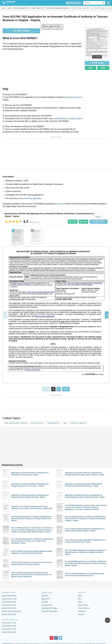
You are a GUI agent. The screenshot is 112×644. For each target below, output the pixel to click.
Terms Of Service (84, 608)
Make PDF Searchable (49, 611)
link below (59, 204)
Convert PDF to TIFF (9, 632)
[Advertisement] (43, 69)
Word (103, 68)
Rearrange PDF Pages (49, 608)
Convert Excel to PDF (9, 599)
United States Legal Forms (78, 423)
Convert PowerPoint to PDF (11, 611)
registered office (60, 118)
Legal (65, 423)
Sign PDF (45, 602)
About (80, 596)
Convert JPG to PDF (9, 614)
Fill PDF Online (21, 31)
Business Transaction (37, 423)
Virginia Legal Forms (54, 423)
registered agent (76, 118)
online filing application (32, 198)
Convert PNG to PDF (9, 602)
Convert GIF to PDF (9, 605)
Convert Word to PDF (9, 596)
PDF (91, 68)
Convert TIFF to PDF (9, 608)
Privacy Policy (83, 605)
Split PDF (45, 596)
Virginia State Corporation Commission (16, 423)
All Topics (81, 614)
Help (79, 599)
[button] (107, 315)
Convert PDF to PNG (9, 626)
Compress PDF (47, 605)
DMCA (80, 602)
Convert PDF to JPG (9, 623)
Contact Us (82, 611)
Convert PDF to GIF (9, 629)
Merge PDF (45, 599)
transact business (73, 97)
